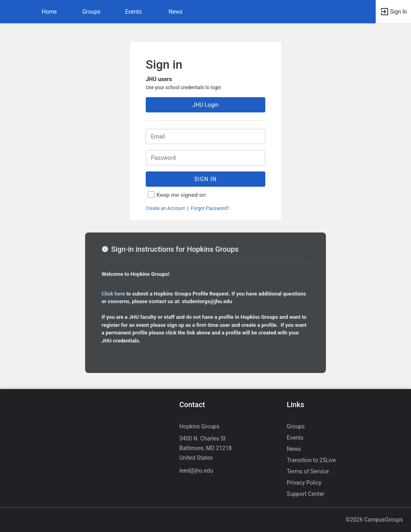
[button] (10, 12)
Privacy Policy (304, 483)
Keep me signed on (181, 195)
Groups (91, 12)
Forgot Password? (210, 208)
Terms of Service (308, 471)
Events (133, 12)
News (176, 12)
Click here (113, 294)
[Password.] (205, 158)
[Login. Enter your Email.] (205, 137)
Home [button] (49, 12)
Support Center (305, 494)
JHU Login (206, 105)
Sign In (205, 179)
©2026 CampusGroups (374, 520)
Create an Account (165, 208)
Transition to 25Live (311, 460)
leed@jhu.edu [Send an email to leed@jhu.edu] (196, 471)
